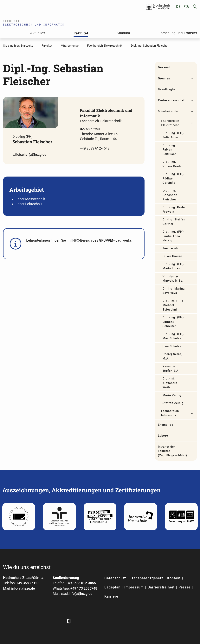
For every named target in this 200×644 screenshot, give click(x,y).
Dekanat (164, 67)
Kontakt (174, 578)
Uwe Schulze (172, 346)
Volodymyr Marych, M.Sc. (173, 279)
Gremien (164, 78)
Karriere (111, 596)
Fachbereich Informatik (170, 413)
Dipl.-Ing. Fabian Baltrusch (170, 150)
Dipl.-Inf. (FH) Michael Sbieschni (173, 305)
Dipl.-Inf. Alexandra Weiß (170, 383)
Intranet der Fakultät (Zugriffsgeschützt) (172, 451)
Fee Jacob (170, 248)
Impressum (134, 587)
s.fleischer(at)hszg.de (29, 154)
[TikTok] (60, 621)
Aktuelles (38, 33)
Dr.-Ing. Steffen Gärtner (174, 222)
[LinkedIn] (17, 621)
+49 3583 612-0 (28, 583)
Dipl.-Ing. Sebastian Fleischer (170, 195)
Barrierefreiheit (161, 587)
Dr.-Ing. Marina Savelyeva (174, 291)
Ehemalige (166, 425)
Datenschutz (115, 578)
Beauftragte (167, 89)
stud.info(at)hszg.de (77, 594)
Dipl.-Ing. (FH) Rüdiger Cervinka (173, 178)
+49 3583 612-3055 (81, 583)
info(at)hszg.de (23, 588)
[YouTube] (39, 621)
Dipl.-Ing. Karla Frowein (174, 209)
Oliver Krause (172, 256)
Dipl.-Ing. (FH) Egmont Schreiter (173, 322)
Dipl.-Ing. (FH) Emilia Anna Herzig (173, 236)
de (178, 7)
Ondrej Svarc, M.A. (172, 356)
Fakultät (81, 33)
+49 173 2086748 (84, 588)
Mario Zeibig (172, 395)
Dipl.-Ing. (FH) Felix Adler (173, 135)
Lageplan (112, 587)
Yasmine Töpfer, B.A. (171, 369)
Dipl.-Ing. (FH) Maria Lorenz (173, 266)
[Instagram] (49, 621)
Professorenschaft (172, 100)
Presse (184, 587)
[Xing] (28, 621)
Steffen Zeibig (173, 403)
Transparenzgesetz (147, 578)
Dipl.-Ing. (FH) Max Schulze (173, 336)
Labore (163, 436)
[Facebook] (6, 621)
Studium (123, 33)
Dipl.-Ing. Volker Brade (172, 164)
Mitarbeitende (168, 111)
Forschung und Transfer (178, 33)
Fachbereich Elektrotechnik (171, 123)
